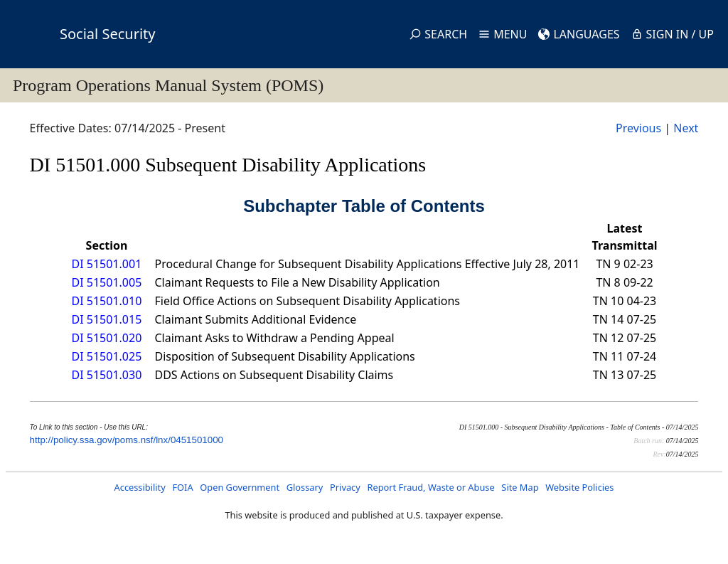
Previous (638, 128)
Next (686, 128)
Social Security (107, 34)
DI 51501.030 (107, 375)
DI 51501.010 (107, 301)
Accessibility (140, 487)
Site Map (520, 487)
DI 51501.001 (107, 264)
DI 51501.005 (107, 282)
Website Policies (579, 487)
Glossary (305, 487)
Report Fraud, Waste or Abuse (430, 487)
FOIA (182, 487)
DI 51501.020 (107, 338)
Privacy (345, 487)
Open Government (240, 487)
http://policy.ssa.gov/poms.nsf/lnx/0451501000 (127, 440)
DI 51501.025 (107, 356)
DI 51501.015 (107, 319)
